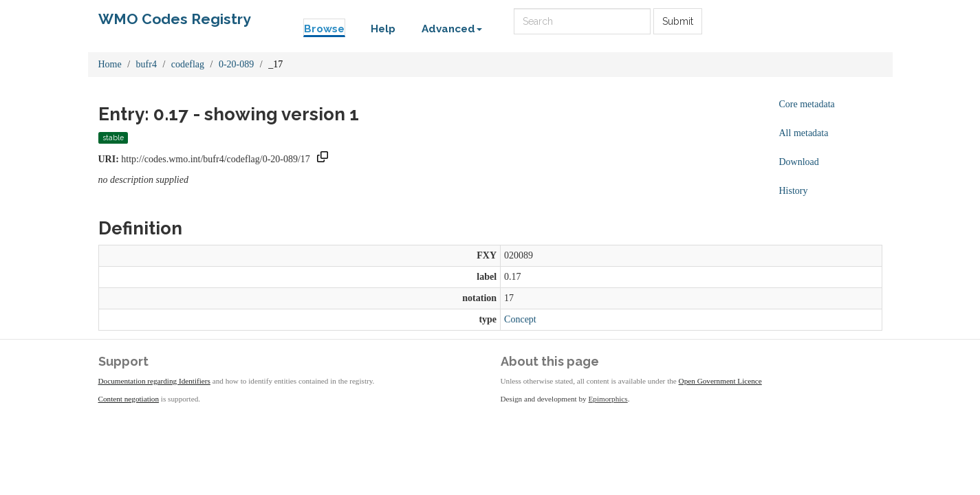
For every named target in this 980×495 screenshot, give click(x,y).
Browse (324, 29)
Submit (678, 21)
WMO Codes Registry (175, 19)
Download (799, 162)
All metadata (804, 133)
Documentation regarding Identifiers (154, 381)
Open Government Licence (720, 381)
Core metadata (807, 104)
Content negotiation (129, 399)
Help (383, 29)
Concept (520, 319)
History (794, 191)
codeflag (188, 64)
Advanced (452, 29)
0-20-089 (236, 64)
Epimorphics (608, 399)
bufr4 (146, 64)
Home (110, 64)
